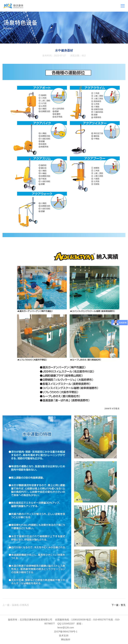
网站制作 (66, 640)
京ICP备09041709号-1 (66, 632)
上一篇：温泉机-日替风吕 (16, 605)
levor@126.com (66, 628)
